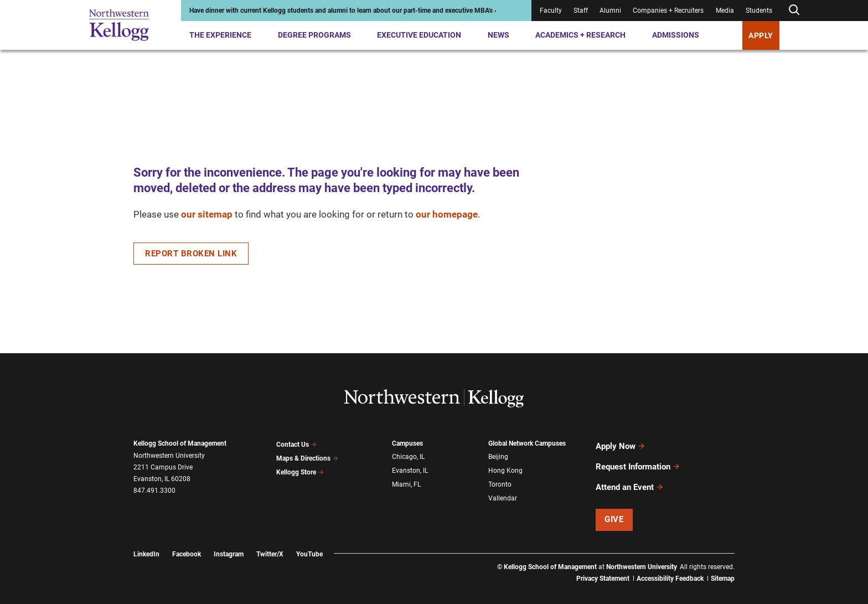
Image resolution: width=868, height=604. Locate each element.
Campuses (407, 443)
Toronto (500, 479)
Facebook (187, 541)
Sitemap (723, 565)
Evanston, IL (410, 468)
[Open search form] (794, 10)
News (498, 35)
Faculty (551, 11)
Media (725, 11)
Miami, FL (406, 479)
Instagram (229, 541)
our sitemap (207, 214)
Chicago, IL (408, 456)
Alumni (610, 11)
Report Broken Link (191, 254)
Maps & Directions (307, 456)
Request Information (638, 460)
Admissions (676, 35)
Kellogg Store (300, 467)
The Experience (220, 35)
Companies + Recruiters (668, 11)
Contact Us (296, 443)
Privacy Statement (603, 565)
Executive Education (419, 35)
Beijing (498, 456)
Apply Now (621, 444)
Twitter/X (270, 541)
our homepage (447, 214)
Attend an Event (630, 476)
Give (614, 507)
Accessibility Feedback (670, 565)
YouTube (309, 541)
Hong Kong (505, 468)
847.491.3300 (154, 491)
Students (759, 11)
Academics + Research (580, 35)
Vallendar (503, 492)
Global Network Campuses (527, 443)
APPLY (761, 35)
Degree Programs (314, 35)
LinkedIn (146, 541)
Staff (581, 11)
